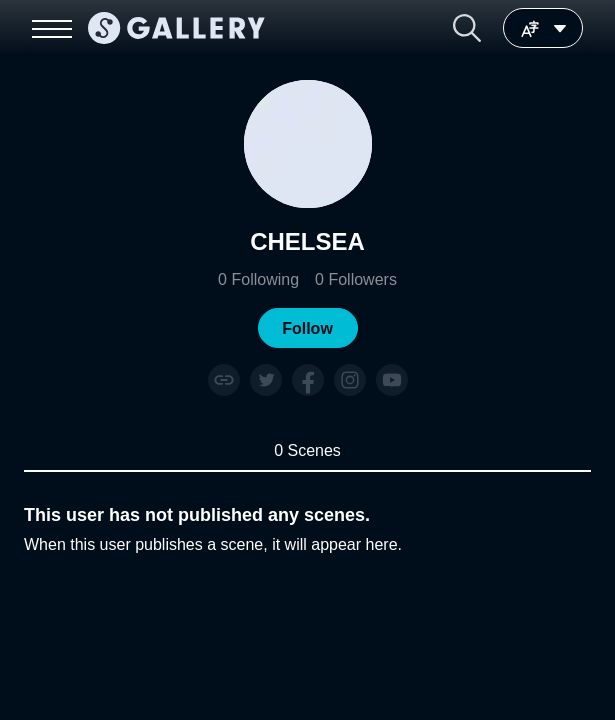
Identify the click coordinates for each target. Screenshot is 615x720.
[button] (467, 28)
